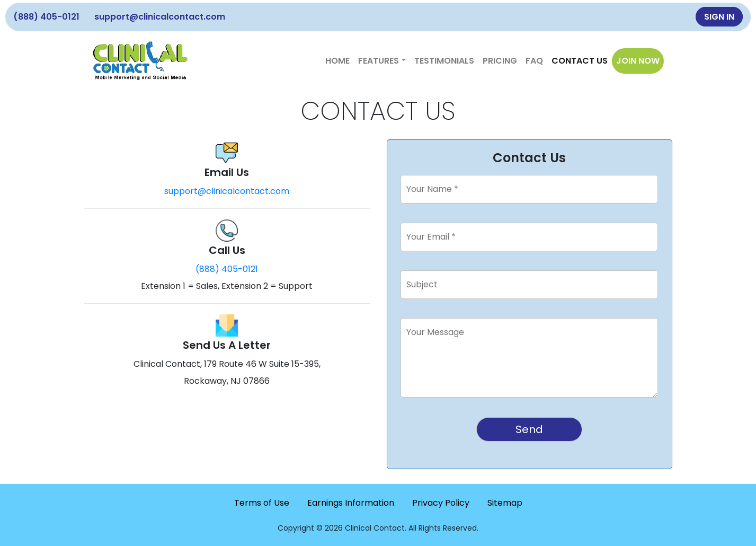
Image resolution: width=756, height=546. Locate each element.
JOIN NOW (638, 61)
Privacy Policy (441, 503)
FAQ (534, 61)
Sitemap (505, 503)
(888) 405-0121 (46, 17)
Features (379, 61)
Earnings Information (351, 503)
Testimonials (444, 61)
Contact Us (580, 61)
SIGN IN (719, 17)
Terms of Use (262, 503)
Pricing (500, 61)
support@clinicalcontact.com (160, 17)
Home (337, 61)
